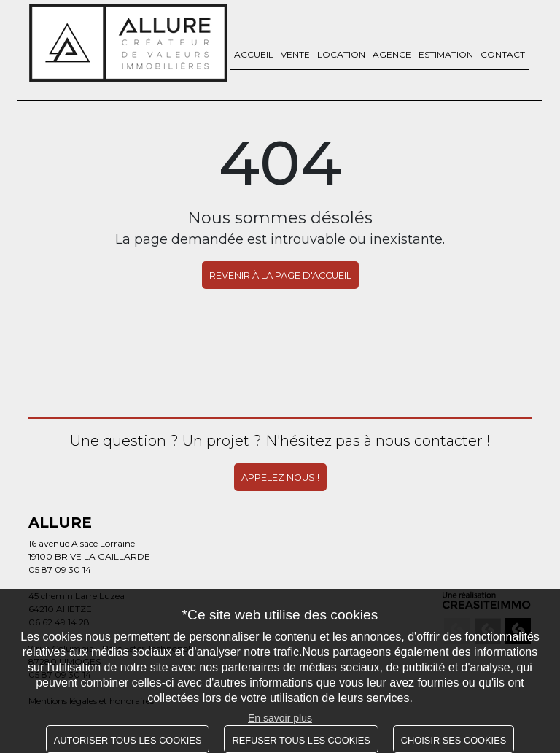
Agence (392, 54)
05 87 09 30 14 (60, 567)
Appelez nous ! (280, 475)
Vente (295, 54)
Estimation (446, 54)
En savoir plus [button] (280, 718)
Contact (503, 54)
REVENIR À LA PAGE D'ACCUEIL (280, 275)
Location (341, 54)
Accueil (254, 54)
